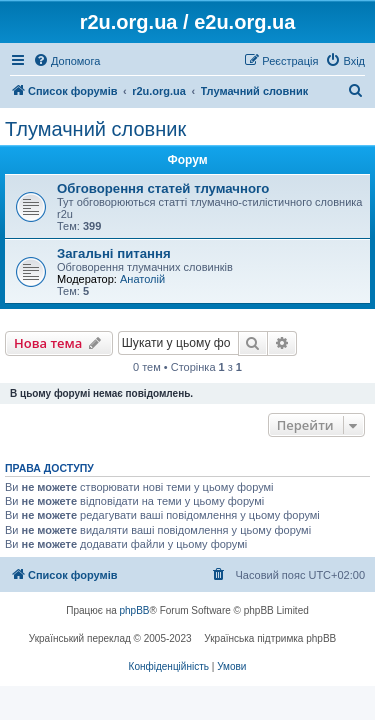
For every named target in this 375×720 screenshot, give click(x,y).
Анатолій (142, 279)
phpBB (135, 610)
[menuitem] (66, 61)
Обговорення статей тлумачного (163, 188)
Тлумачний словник (95, 129)
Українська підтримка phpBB (270, 638)
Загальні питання (114, 253)
